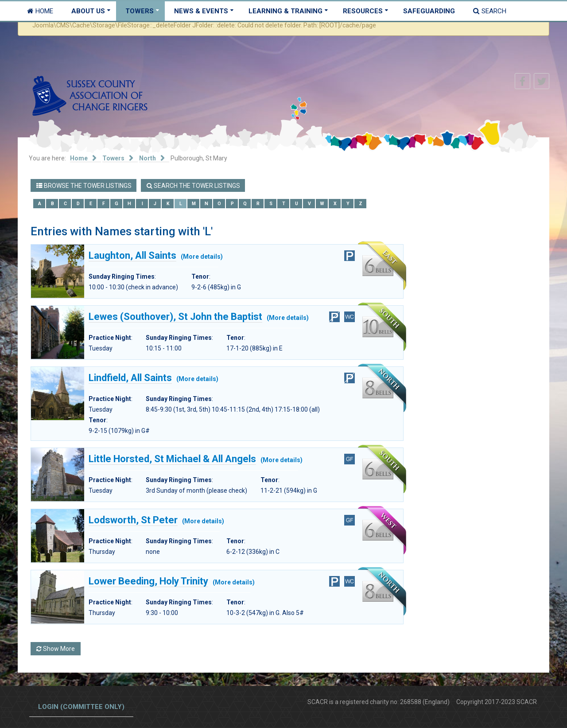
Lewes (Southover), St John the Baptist (175, 317)
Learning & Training (285, 11)
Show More (56, 649)
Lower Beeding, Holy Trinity (148, 581)
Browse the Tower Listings (84, 186)
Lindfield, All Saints (130, 378)
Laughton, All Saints (132, 256)
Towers (140, 11)
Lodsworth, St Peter (133, 520)
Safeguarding (429, 11)
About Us (88, 11)
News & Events (201, 11)
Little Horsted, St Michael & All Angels (172, 459)
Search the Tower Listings (193, 186)
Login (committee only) (81, 707)
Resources (363, 11)
